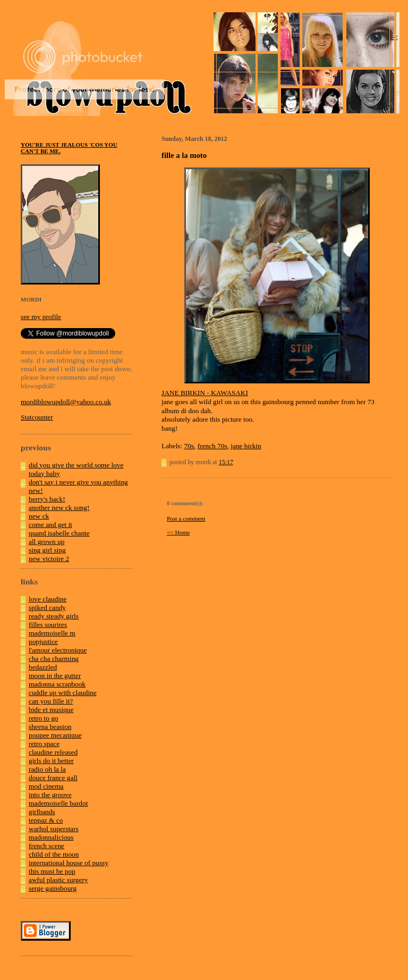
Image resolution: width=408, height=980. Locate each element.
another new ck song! (59, 508)
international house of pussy (69, 863)
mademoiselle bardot (58, 803)
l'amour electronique (58, 650)
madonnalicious (51, 837)
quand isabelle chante (59, 533)
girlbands (42, 812)
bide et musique (51, 710)
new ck (39, 516)
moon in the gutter (55, 676)
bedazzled (43, 667)
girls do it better (51, 761)
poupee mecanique (55, 735)
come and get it (50, 525)
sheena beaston (50, 727)
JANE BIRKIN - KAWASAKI (205, 393)
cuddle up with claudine (63, 693)
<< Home (178, 532)
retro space (44, 744)
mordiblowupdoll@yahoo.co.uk (66, 402)
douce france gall (53, 778)
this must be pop (52, 871)
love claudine (48, 599)
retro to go (44, 718)
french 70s (212, 446)
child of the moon (54, 854)
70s (189, 446)
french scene (46, 846)
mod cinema (46, 786)
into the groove (50, 795)
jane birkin (246, 446)
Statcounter (37, 417)
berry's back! (47, 499)
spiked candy (47, 608)
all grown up (46, 542)
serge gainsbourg (53, 888)
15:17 (226, 462)
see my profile (41, 317)
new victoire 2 (49, 559)
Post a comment (186, 518)
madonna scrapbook (57, 684)
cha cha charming (54, 659)
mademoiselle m (52, 633)
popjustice (43, 642)
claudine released (53, 752)
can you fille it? (51, 701)
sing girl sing (47, 550)
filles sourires (48, 625)
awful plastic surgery (58, 880)
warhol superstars (54, 829)
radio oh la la (47, 769)
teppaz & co (46, 820)
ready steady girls (54, 616)
